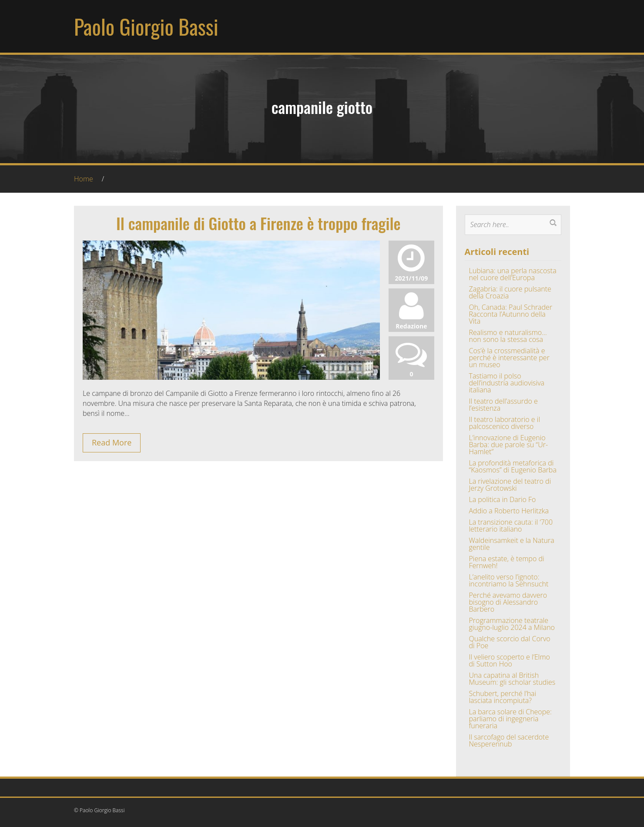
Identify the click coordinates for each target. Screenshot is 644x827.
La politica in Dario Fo (503, 499)
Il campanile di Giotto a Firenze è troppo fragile (258, 223)
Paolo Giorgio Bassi (146, 26)
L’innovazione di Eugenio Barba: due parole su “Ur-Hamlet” (509, 445)
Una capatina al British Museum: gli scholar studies (512, 679)
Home (84, 179)
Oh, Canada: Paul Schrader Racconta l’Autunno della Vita (511, 314)
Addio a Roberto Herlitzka (509, 511)
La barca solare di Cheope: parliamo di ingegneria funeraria (510, 719)
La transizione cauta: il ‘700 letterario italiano (511, 526)
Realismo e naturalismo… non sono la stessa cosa (508, 336)
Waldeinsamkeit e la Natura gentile (512, 544)
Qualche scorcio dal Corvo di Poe (510, 642)
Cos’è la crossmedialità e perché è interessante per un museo (509, 358)
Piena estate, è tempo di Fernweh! (507, 562)
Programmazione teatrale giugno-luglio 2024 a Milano (512, 624)
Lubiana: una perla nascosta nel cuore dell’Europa (513, 274)
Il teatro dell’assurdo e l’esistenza (503, 405)
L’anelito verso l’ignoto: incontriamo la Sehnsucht (509, 580)
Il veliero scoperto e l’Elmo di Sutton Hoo (510, 660)
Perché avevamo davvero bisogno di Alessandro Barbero (508, 602)
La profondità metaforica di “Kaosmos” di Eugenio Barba (513, 466)
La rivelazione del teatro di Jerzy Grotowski (510, 485)
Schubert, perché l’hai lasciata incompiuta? (503, 697)
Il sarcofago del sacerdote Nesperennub (509, 740)
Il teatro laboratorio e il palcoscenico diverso (505, 423)
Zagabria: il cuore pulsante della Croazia (510, 292)
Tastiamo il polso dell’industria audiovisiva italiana (507, 383)
